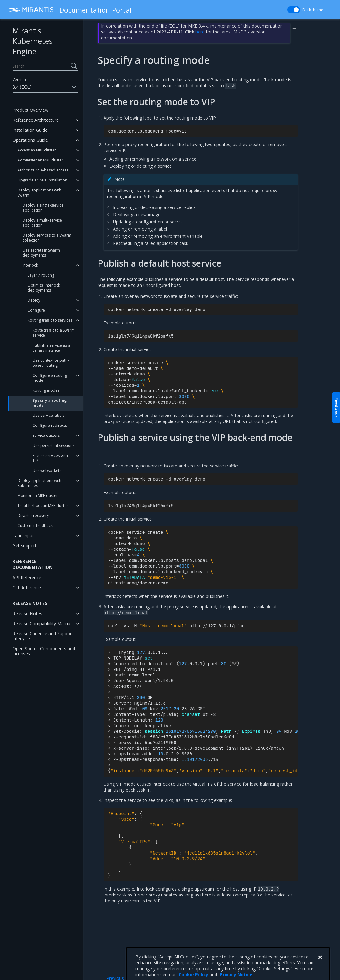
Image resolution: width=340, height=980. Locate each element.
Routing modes (46, 390)
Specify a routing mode (50, 403)
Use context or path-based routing (51, 363)
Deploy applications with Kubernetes (39, 483)
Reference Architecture (36, 120)
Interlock (30, 265)
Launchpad (24, 536)
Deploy (34, 300)
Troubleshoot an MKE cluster (43, 505)
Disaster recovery (33, 516)
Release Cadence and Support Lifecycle (43, 636)
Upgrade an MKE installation (42, 180)
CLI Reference (27, 587)
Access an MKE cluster (37, 150)
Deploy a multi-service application (42, 223)
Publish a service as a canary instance (51, 348)
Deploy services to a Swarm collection (47, 238)
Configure (36, 310)
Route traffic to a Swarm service (54, 333)
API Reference (27, 577)
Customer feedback (35, 526)
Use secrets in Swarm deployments (41, 253)
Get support (25, 546)
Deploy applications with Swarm (39, 193)
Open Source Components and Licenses (44, 651)
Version (19, 80)
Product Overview (30, 110)
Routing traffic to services (50, 320)
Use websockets (47, 470)
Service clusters (46, 435)
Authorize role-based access (43, 170)
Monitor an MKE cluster (38, 495)
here (200, 32)
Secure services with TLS (50, 458)
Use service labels (48, 415)
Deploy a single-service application (43, 208)
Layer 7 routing (41, 275)
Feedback (337, 408)
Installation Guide (30, 130)
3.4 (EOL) (45, 87)
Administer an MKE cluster (40, 160)
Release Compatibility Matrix (41, 623)
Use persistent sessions (53, 445)
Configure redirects (50, 425)
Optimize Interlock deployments (44, 288)
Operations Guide (30, 140)
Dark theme (313, 10)
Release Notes (27, 613)
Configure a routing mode (50, 378)
